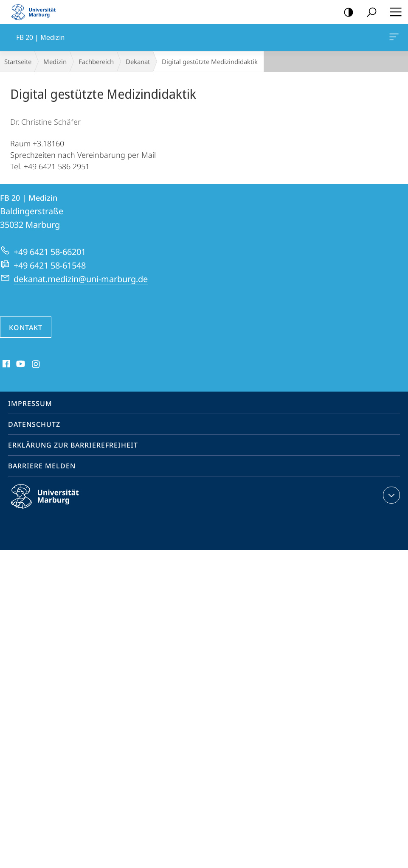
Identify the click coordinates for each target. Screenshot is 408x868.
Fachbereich (96, 62)
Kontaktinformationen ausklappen (390, 495)
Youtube (20, 364)
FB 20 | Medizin (393, 39)
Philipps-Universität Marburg (52, 503)
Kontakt (26, 328)
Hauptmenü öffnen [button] (393, 12)
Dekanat (138, 62)
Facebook (5, 364)
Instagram (36, 364)
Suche (369, 13)
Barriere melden (42, 466)
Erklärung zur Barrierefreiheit (73, 445)
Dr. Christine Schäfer (45, 122)
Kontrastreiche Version (346, 13)
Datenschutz (34, 424)
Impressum (30, 403)
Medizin (55, 62)
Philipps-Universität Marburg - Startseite (36, 12)
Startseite (18, 62)
